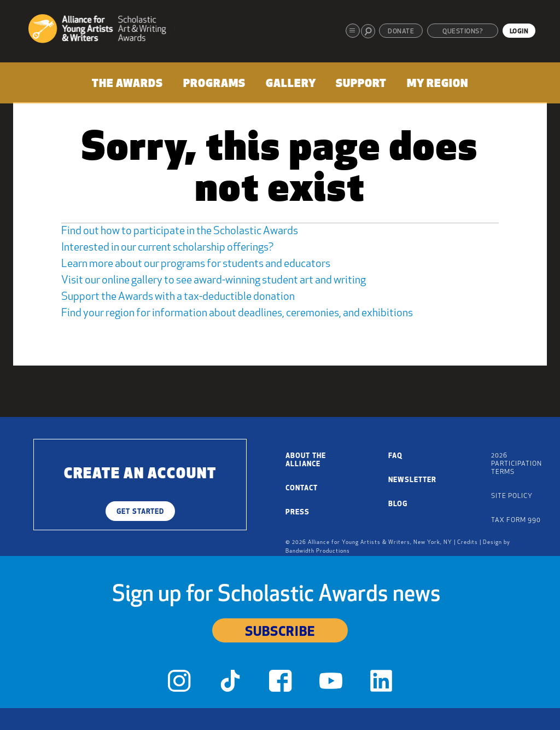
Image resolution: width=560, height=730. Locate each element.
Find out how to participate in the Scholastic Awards (180, 231)
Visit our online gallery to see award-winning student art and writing (214, 281)
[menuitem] (127, 86)
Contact (302, 488)
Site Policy (512, 496)
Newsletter (412, 480)
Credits (468, 543)
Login (519, 32)
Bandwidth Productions (318, 551)
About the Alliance (306, 460)
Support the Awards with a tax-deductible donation (178, 297)
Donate (401, 32)
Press (297, 512)
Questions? (463, 32)
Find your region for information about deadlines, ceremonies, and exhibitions (237, 314)
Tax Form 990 (516, 520)
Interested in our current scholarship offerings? (167, 248)
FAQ (395, 456)
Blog (398, 504)
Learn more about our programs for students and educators (196, 264)
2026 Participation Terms (517, 464)
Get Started (140, 512)
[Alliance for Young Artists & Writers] (101, 30)
